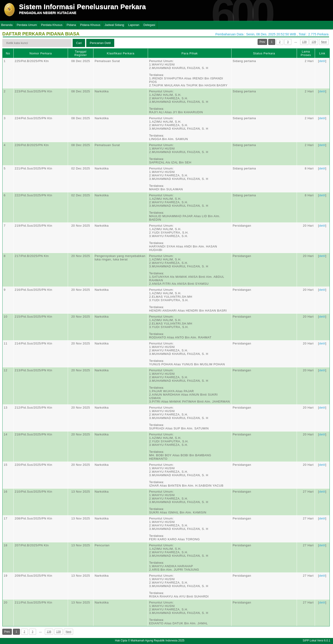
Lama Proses (306, 53)
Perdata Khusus (52, 25)
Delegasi (149, 25)
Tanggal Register (81, 53)
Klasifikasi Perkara (121, 53)
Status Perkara (264, 53)
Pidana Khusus (90, 25)
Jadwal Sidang (114, 25)
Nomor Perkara (41, 53)
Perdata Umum (27, 25)
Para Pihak (190, 53)
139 (314, 42)
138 (304, 42)
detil (322, 61)
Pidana (71, 25)
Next (324, 42)
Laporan (134, 25)
